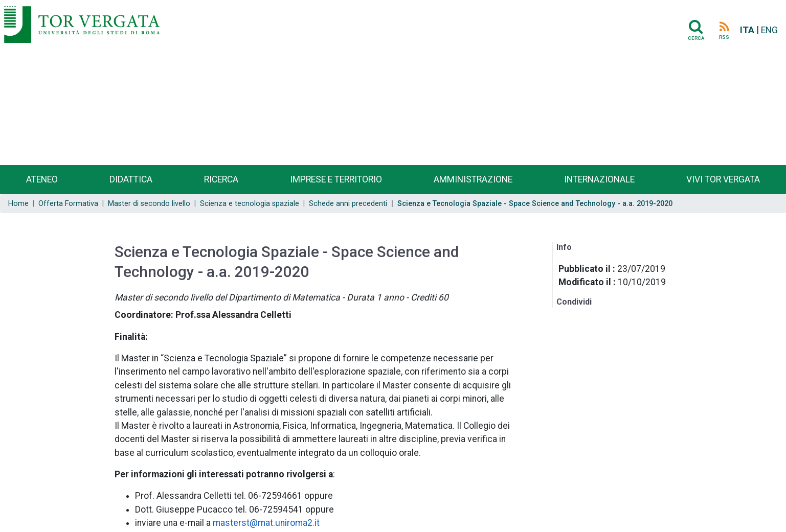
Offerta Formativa (68, 204)
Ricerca (221, 179)
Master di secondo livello (149, 204)
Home (18, 204)
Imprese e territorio (336, 179)
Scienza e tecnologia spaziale (250, 204)
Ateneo (42, 179)
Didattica (131, 179)
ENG (769, 30)
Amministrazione (473, 179)
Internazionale (599, 179)
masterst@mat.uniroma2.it (266, 523)
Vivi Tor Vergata (723, 179)
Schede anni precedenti (348, 204)
